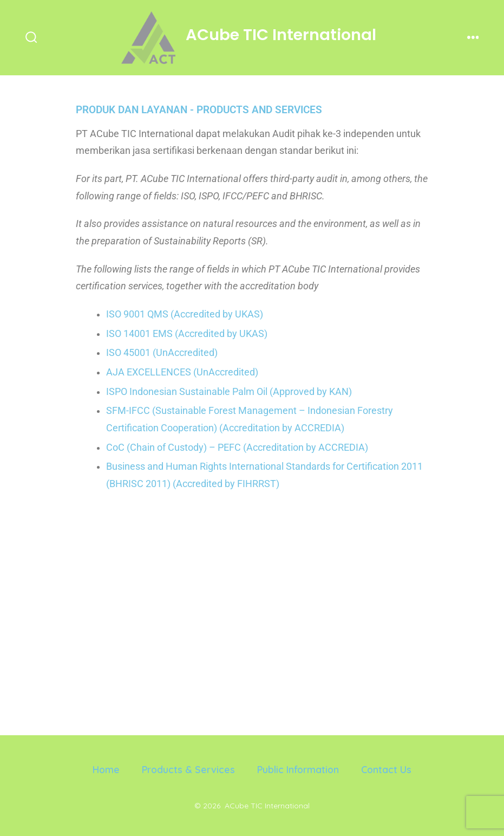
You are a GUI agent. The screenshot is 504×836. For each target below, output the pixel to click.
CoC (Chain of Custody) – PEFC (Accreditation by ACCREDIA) (237, 448)
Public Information (298, 769)
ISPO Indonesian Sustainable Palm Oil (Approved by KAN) (229, 392)
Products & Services (188, 769)
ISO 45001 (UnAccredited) (162, 353)
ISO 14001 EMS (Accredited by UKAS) (187, 334)
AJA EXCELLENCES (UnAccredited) (182, 372)
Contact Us (386, 769)
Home (106, 769)
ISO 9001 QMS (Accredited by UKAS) (185, 314)
